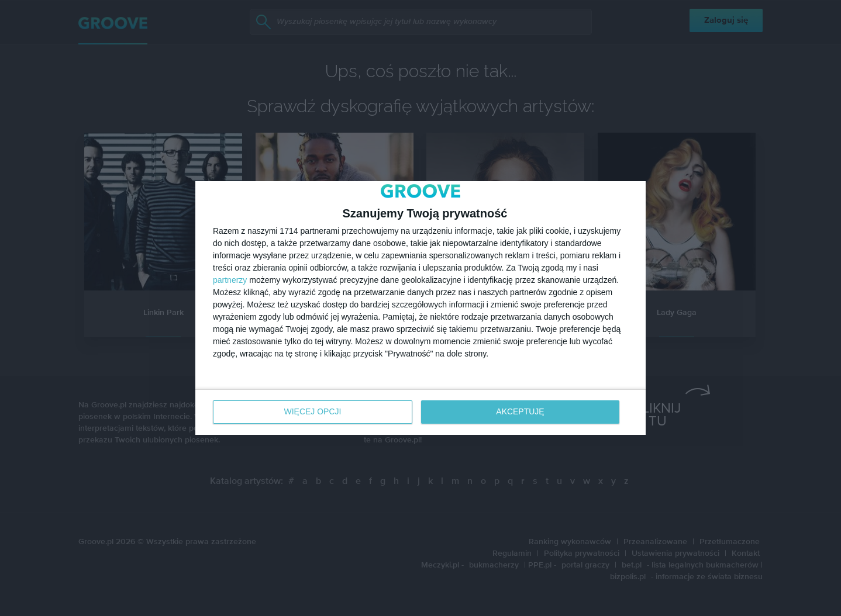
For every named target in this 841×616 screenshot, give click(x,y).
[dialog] (420, 308)
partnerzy (230, 281)
